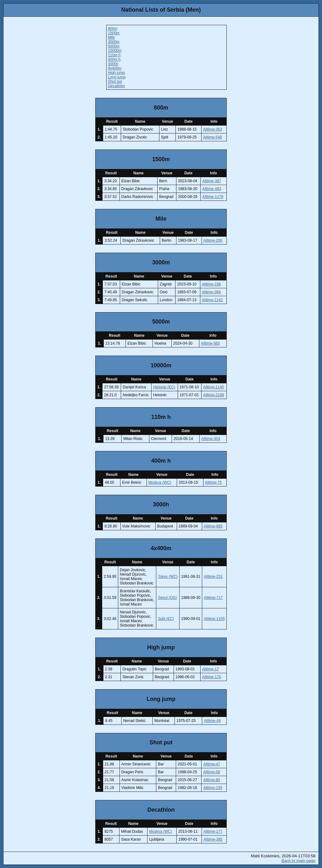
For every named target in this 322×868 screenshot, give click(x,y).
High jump (116, 73)
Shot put (115, 82)
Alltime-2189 (214, 395)
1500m (114, 33)
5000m (114, 46)
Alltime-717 (213, 598)
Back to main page (298, 861)
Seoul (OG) (167, 598)
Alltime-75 (213, 482)
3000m (114, 42)
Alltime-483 (212, 189)
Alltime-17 (211, 669)
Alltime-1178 (213, 197)
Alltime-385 (213, 839)
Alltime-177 (213, 831)
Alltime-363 (213, 129)
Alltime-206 (213, 240)
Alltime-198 (211, 284)
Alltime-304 (211, 439)
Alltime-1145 (214, 387)
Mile (111, 37)
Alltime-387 (212, 181)
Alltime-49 (212, 721)
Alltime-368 (211, 292)
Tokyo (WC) (168, 577)
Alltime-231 (213, 577)
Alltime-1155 (214, 619)
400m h (114, 59)
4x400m (115, 68)
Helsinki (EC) (164, 387)
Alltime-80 (211, 780)
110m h (114, 55)
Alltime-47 (211, 764)
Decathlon (116, 86)
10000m (115, 51)
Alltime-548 (213, 137)
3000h (113, 64)
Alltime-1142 (212, 300)
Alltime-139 (213, 788)
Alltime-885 (213, 526)
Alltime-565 (210, 343)
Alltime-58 (211, 772)
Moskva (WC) (160, 482)
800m (113, 29)
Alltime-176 (212, 677)
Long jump (117, 77)
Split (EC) (166, 619)
